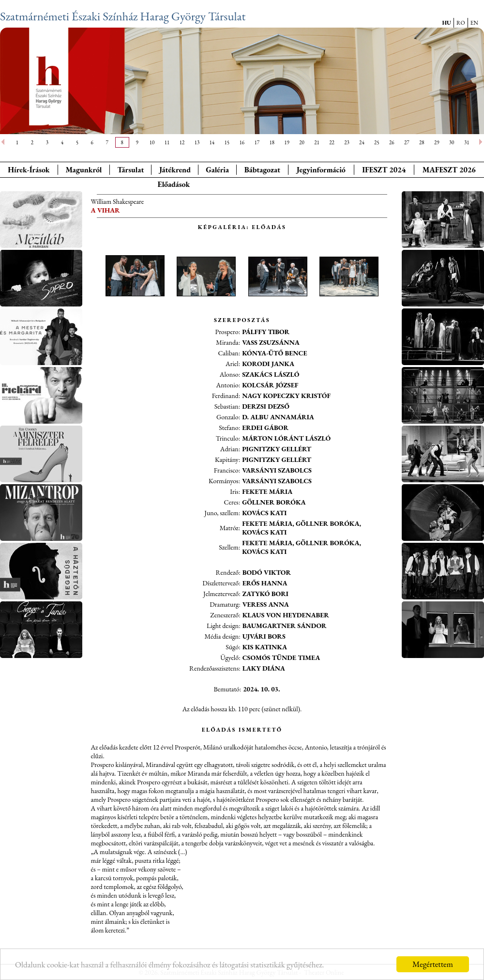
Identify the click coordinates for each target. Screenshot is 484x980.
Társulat (130, 170)
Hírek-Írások (29, 170)
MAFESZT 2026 (449, 170)
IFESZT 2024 (384, 170)
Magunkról (84, 170)
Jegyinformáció (321, 170)
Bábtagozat (262, 170)
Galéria (217, 170)
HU (446, 23)
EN (474, 23)
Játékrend (175, 170)
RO (461, 23)
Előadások (174, 184)
